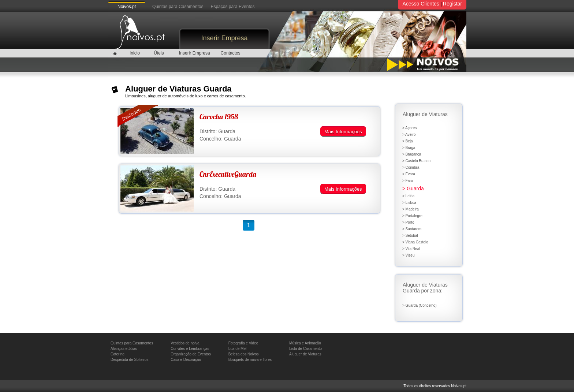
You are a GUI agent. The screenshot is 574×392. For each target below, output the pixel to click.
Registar (452, 4)
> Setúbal (410, 236)
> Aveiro (409, 135)
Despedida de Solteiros (129, 360)
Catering (118, 354)
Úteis (159, 53)
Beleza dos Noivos (244, 354)
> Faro (408, 181)
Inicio (135, 53)
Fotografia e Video (243, 343)
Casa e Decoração (186, 360)
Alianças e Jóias (124, 349)
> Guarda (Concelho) (420, 305)
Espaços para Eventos (232, 7)
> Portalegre (412, 216)
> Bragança (412, 154)
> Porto (408, 222)
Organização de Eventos (191, 354)
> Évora (409, 174)
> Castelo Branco (416, 161)
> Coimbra (411, 167)
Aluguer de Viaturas (305, 354)
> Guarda (413, 188)
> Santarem (412, 229)
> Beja (408, 141)
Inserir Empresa (224, 38)
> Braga (409, 148)
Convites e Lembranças (190, 349)
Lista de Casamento (305, 349)
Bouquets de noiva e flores (250, 360)
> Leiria (408, 196)
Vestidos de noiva (185, 343)
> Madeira (411, 209)
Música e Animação (305, 343)
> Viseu (408, 255)
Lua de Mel (237, 349)
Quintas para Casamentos (178, 7)
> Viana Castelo (415, 242)
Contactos (231, 53)
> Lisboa (409, 203)
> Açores (409, 128)
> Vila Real (411, 249)
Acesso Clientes (421, 4)
